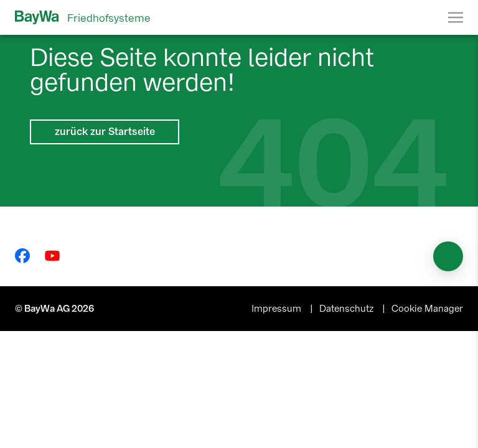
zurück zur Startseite (105, 132)
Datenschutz (348, 309)
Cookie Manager (427, 309)
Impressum (278, 309)
